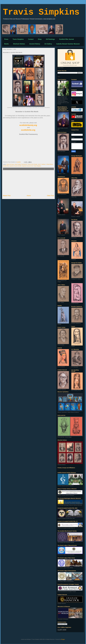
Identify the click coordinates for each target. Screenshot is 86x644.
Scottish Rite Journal (66, 39)
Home (29, 196)
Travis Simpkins (41, 12)
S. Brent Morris (49, 164)
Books (7, 44)
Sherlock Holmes (19, 44)
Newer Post (7, 196)
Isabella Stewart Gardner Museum (68, 44)
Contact (31, 39)
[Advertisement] (28, 182)
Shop (40, 39)
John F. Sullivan (42, 164)
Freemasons (24, 164)
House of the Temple (32, 164)
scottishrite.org (28, 130)
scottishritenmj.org (28, 125)
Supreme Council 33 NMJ (15, 166)
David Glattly (18, 164)
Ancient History (35, 44)
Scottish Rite (6, 166)
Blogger (63, 639)
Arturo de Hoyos (10, 164)
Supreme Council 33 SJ (28, 166)
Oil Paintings (50, 39)
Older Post (50, 196)
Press (6, 39)
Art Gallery (48, 44)
